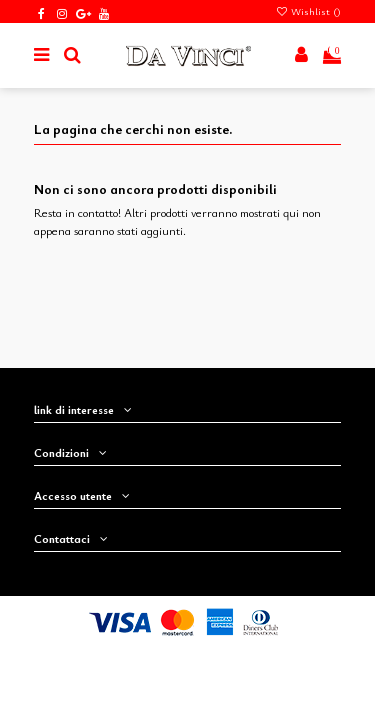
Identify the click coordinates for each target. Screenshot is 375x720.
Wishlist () (308, 11)
